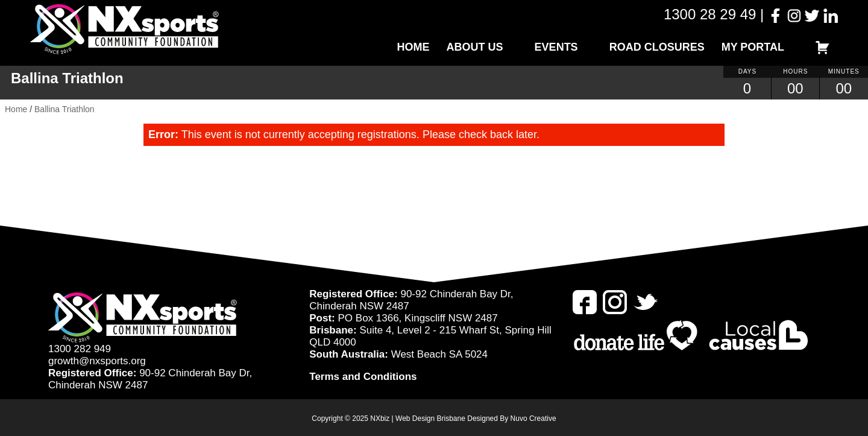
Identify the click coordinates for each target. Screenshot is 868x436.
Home (414, 47)
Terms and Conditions (363, 377)
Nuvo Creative (533, 419)
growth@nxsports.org (97, 361)
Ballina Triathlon (64, 109)
